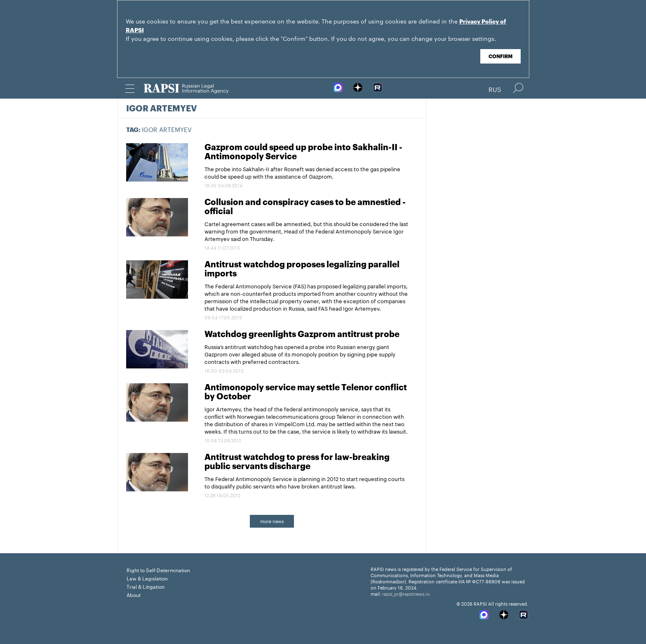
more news (272, 521)
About (134, 594)
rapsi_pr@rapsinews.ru (406, 593)
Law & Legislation (147, 578)
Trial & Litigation (146, 586)
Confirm (500, 57)
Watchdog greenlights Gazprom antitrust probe (302, 335)
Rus (495, 89)
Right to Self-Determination (158, 570)
